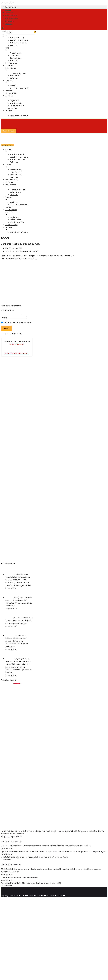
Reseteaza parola (13, 334)
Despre (8, 10)
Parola (4, 318)
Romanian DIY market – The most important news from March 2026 (31, 883)
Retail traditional (18, 43)
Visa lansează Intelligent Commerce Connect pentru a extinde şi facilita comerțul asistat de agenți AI (45, 846)
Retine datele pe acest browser (16, 322)
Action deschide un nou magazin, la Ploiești (20, 877)
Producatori (16, 53)
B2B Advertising (12, 18)
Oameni (9, 91)
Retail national (17, 38)
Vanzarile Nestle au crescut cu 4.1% (20, 244)
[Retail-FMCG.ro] (18, 17)
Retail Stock (16, 103)
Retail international (19, 40)
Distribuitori (16, 58)
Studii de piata (17, 106)
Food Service (11, 108)
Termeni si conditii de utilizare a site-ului (47, 895)
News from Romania (19, 116)
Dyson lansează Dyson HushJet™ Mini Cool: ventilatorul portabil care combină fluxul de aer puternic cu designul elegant (54, 851)
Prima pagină (11, 7)
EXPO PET (14, 78)
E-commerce (11, 63)
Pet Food (14, 45)
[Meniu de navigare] (9, 131)
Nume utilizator (8, 310)
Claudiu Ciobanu (15, 248)
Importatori (15, 55)
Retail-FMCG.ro (22, 895)
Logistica (14, 101)
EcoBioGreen (11, 93)
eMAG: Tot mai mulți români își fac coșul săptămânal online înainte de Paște (34, 857)
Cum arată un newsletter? (17, 353)
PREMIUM (9, 66)
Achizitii (14, 86)
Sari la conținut (7, 2)
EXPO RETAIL (15, 76)
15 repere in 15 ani (18, 73)
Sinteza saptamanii (19, 88)
